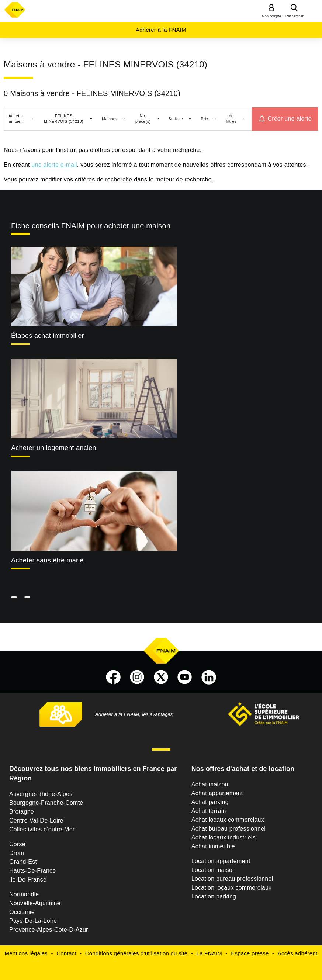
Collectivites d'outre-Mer (42, 829)
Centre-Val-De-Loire (36, 820)
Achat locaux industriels (224, 837)
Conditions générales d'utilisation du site (136, 953)
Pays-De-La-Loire (33, 921)
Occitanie (22, 912)
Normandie (24, 894)
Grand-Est (23, 862)
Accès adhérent (298, 953)
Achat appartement (217, 793)
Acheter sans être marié (47, 560)
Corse (17, 844)
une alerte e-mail (54, 165)
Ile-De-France (28, 879)
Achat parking (210, 802)
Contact (66, 953)
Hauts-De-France (32, 871)
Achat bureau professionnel (228, 829)
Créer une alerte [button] (290, 119)
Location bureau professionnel (232, 879)
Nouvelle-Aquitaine (35, 903)
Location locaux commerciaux (232, 888)
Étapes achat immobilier (48, 336)
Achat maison (210, 784)
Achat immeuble (213, 846)
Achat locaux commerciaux (228, 820)
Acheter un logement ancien (54, 448)
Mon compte (271, 16)
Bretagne (22, 812)
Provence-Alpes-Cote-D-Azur (49, 930)
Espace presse (250, 953)
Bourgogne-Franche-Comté (46, 803)
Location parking (214, 896)
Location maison (214, 870)
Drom (17, 853)
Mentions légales (26, 953)
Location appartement (221, 861)
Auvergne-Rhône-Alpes (41, 794)
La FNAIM (210, 953)
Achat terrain (209, 811)
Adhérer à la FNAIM (161, 30)
